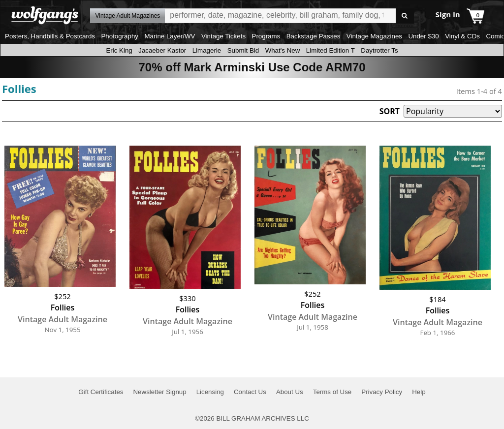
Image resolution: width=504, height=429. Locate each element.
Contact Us (250, 392)
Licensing (210, 392)
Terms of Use (332, 392)
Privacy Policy (382, 392)
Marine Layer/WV (170, 36)
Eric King (119, 50)
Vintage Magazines (374, 36)
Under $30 (423, 36)
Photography (120, 36)
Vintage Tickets (223, 36)
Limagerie (207, 50)
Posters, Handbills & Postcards (50, 36)
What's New (283, 50)
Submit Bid (243, 50)
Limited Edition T (331, 50)
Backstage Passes (314, 36)
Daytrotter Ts (379, 50)
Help (419, 392)
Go (405, 16)
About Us (290, 392)
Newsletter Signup (159, 392)
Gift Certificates (101, 392)
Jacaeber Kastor (162, 50)
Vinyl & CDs (462, 36)
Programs (266, 36)
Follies (19, 89)
